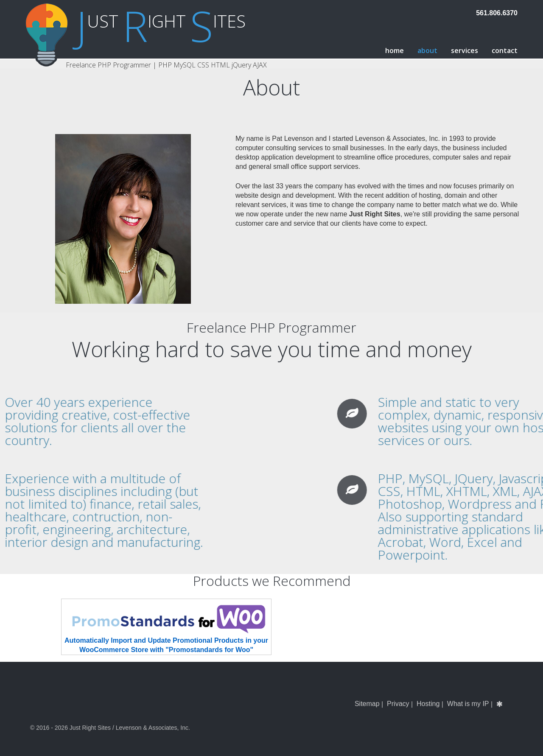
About (427, 50)
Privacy (398, 713)
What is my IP (468, 713)
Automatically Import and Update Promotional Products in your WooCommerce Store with (166, 626)
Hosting (428, 713)
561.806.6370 (497, 13)
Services (465, 50)
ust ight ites (161, 21)
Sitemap (367, 713)
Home (395, 50)
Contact (505, 50)
